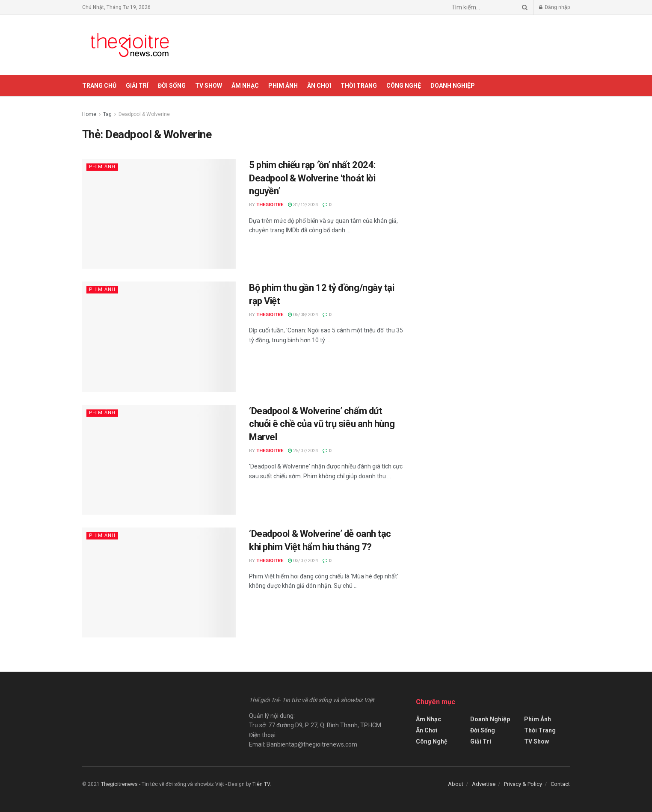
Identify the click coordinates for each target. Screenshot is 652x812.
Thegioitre (270, 205)
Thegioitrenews (120, 784)
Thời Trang (359, 86)
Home (89, 114)
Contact (560, 784)
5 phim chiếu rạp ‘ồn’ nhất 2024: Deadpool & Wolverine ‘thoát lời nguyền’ (312, 178)
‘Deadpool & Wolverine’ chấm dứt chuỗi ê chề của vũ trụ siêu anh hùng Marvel (322, 424)
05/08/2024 (303, 315)
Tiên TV (261, 784)
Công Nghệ (404, 86)
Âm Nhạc (245, 86)
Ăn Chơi (319, 86)
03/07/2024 (303, 561)
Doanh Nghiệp (453, 86)
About (456, 784)
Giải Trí (137, 86)
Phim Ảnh (283, 86)
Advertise (484, 784)
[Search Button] (523, 7)
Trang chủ (99, 86)
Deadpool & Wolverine (144, 114)
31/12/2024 (303, 205)
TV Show (209, 86)
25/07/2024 (303, 451)
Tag (107, 114)
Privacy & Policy (523, 784)
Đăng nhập (554, 7)
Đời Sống (172, 86)
